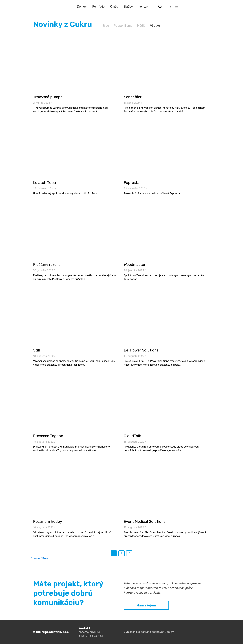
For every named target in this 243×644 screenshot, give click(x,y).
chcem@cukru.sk (89, 632)
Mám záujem (146, 605)
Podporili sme (123, 26)
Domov (82, 7)
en (176, 7)
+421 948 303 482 (91, 636)
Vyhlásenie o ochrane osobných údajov (149, 632)
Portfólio (98, 7)
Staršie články (40, 558)
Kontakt (144, 7)
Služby (128, 7)
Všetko (155, 26)
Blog (106, 26)
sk (171, 7)
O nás (114, 7)
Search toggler (160, 7)
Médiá (141, 26)
